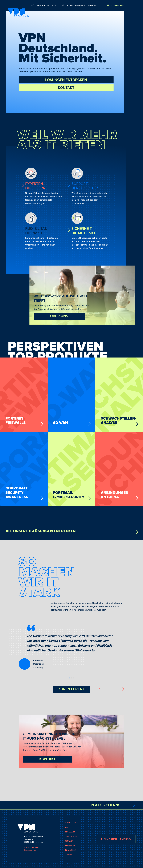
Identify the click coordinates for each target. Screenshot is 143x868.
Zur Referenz (71, 689)
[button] (70, 678)
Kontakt (66, 88)
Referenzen (54, 5)
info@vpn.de (30, 855)
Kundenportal (72, 827)
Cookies (69, 859)
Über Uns (68, 5)
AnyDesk (70, 855)
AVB (67, 832)
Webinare (81, 5)
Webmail (70, 850)
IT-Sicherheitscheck (116, 843)
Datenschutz (71, 841)
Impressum (70, 836)
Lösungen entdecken (66, 80)
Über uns (59, 316)
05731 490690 (31, 852)
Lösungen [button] (38, 5)
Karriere (93, 5)
